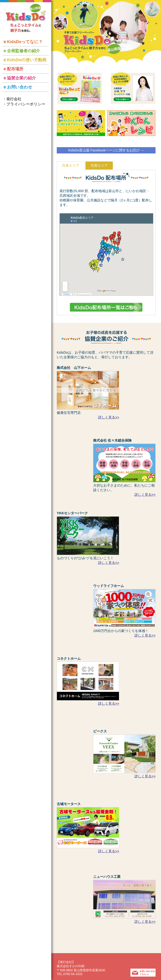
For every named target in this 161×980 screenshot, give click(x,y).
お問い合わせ (20, 87)
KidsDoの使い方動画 (27, 60)
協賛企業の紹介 (21, 78)
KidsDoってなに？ (25, 42)
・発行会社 (12, 99)
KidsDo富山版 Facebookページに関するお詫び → (106, 150)
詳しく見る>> (109, 417)
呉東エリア (71, 165)
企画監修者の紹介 (24, 51)
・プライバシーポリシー (24, 104)
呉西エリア (99, 165)
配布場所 (15, 69)
